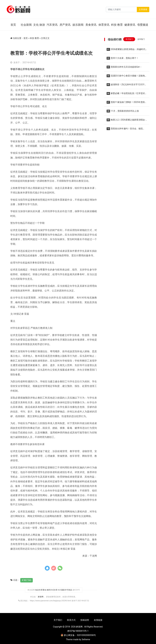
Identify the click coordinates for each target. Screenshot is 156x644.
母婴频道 (143, 25)
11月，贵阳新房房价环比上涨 (123, 111)
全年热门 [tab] (141, 39)
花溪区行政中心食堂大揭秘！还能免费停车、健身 (126, 77)
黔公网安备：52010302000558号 (78, 635)
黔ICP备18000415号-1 (78, 631)
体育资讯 (104, 25)
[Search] (121, 9)
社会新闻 (26, 25)
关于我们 (58, 620)
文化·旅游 (39, 25)
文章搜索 (143, 9)
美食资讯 (91, 25)
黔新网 (41, 597)
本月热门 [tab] (129, 39)
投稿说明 (85, 620)
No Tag (27, 580)
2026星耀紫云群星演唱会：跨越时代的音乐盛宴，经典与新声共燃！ (126, 50)
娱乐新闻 (78, 25)
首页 (13, 25)
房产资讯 (65, 25)
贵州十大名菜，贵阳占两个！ (123, 58)
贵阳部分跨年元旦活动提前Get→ (124, 67)
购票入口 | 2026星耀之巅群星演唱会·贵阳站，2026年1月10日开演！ (126, 121)
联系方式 (71, 620)
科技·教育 (117, 25)
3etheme (86, 639)
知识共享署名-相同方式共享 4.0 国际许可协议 (54, 590)
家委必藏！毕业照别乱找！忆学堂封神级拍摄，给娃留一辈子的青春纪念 (126, 94)
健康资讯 (130, 25)
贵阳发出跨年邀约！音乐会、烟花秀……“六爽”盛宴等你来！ (125, 130)
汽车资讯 (52, 25)
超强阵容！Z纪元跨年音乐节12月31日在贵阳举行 (127, 85)
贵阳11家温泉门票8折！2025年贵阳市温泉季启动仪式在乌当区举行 (127, 103)
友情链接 (98, 620)
